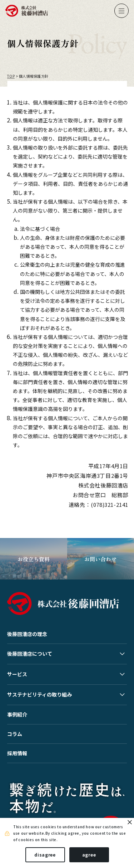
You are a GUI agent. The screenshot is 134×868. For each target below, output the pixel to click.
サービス (17, 674)
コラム (15, 734)
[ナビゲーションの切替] (121, 11)
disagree (45, 855)
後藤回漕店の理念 (27, 634)
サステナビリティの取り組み (39, 694)
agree (89, 855)
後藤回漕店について (30, 654)
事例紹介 (17, 714)
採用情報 (17, 753)
